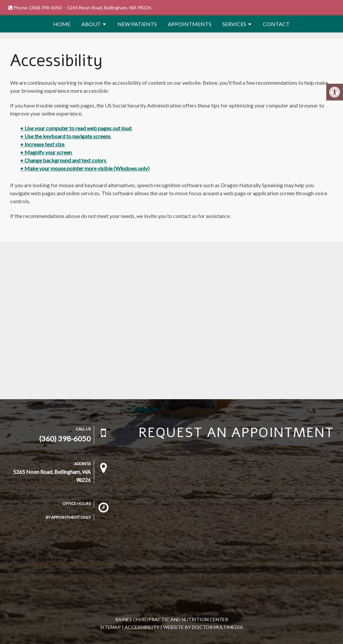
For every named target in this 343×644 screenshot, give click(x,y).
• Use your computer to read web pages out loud (76, 128)
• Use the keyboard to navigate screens (66, 136)
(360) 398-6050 (46, 8)
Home (62, 24)
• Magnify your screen (46, 152)
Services (234, 24)
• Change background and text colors (64, 160)
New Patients (137, 24)
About (91, 24)
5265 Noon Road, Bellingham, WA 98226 (109, 8)
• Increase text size (43, 144)
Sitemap (111, 627)
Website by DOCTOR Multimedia (203, 627)
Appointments (190, 24)
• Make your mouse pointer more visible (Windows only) (85, 168)
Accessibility (142, 627)
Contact (276, 24)
